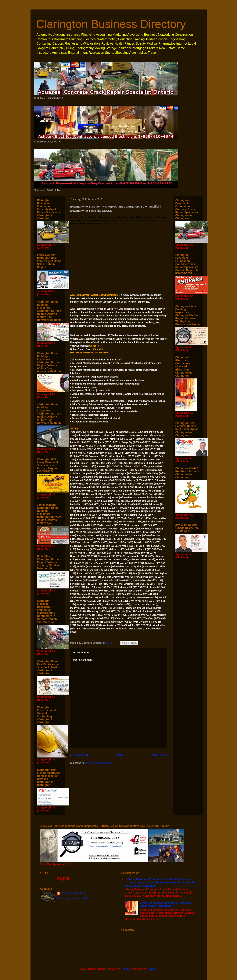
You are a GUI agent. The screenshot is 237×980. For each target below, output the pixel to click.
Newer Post (79, 755)
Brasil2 (125, 969)
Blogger (151, 969)
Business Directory (73, 893)
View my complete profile (73, 898)
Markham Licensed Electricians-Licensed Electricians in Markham (166, 904)
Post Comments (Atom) (98, 763)
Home (119, 755)
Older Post (159, 755)
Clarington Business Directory (111, 24)
